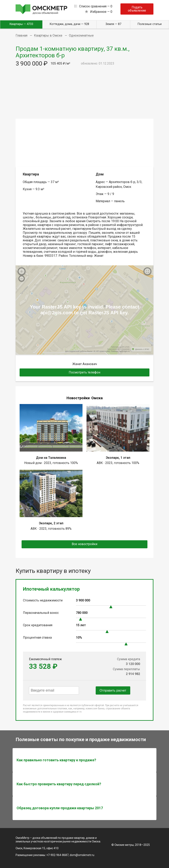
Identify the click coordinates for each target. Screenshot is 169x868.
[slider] (111, 607)
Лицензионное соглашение (118, 349)
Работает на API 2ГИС (120, 347)
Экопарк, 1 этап (118, 458)
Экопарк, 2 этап (51, 523)
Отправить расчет (113, 690)
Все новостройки (84, 544)
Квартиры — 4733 (21, 24)
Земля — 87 (113, 24)
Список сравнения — (96, 6)
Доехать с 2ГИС (142, 349)
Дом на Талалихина (51, 458)
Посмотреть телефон (84, 372)
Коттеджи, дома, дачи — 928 (69, 24)
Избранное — (101, 12)
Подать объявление (137, 9)
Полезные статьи (150, 24)
